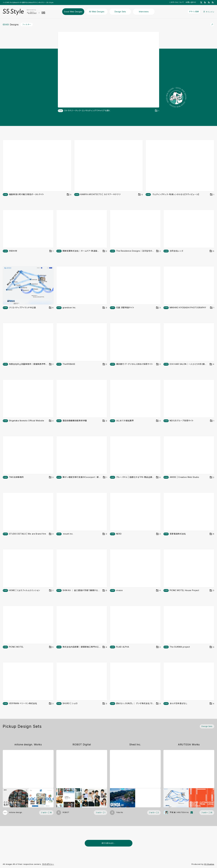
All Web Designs (97, 12)
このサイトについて (177, 2)
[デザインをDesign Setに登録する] (157, 111)
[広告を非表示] (213, 850)
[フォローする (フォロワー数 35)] (207, 813)
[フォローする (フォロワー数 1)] (100, 813)
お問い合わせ (191, 2)
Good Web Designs (73, 12)
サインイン (209, 12)
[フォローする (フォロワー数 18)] (46, 813)
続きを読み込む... (109, 843)
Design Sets (120, 12)
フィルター (27, 24)
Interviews (144, 12)
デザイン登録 (194, 12)
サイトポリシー (48, 864)
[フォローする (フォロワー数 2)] (154, 813)
